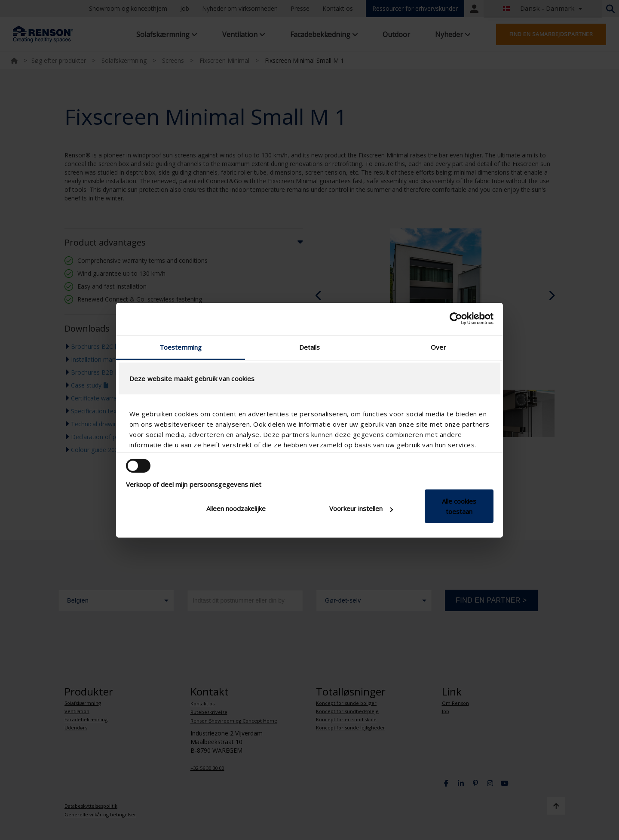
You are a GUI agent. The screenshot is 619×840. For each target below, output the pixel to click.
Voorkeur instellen (361, 508)
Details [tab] (310, 347)
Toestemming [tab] (181, 347)
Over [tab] (438, 347)
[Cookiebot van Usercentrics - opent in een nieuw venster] (456, 319)
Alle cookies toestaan (459, 506)
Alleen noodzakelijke (236, 508)
